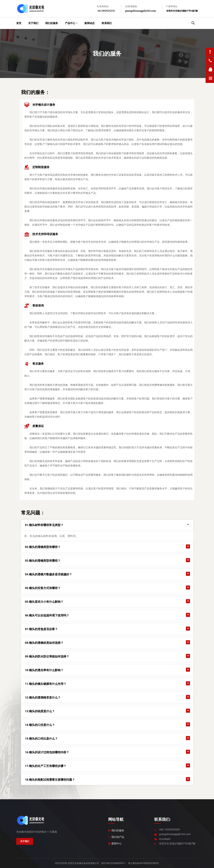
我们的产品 (118, 837)
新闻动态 (90, 23)
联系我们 (107, 23)
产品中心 (70, 23)
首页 (19, 23)
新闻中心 (116, 844)
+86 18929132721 (106, 11)
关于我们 (33, 23)
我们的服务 (52, 23)
